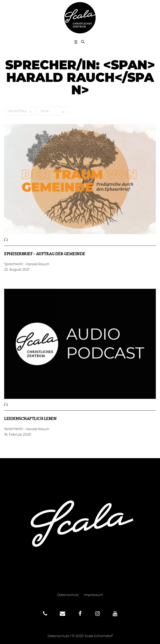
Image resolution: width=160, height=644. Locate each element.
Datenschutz (68, 595)
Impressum (93, 595)
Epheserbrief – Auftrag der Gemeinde (45, 254)
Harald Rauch (37, 264)
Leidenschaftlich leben (30, 419)
